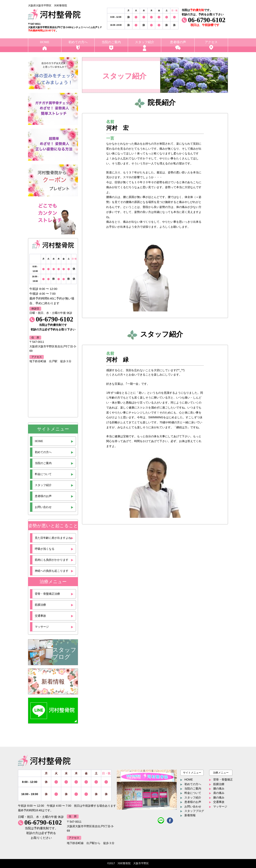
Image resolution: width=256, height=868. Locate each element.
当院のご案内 (43, 463)
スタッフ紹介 (43, 485)
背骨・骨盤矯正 (223, 780)
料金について (43, 474)
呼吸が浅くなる (45, 549)
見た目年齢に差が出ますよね (53, 538)
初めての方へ (43, 452)
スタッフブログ (194, 811)
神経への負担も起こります (52, 571)
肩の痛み (219, 793)
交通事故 (40, 616)
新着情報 (190, 815)
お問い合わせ (43, 507)
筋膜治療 (40, 605)
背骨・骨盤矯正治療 (47, 594)
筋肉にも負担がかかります (52, 560)
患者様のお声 (43, 496)
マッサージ (42, 627)
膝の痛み (219, 797)
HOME (39, 441)
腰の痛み (219, 788)
